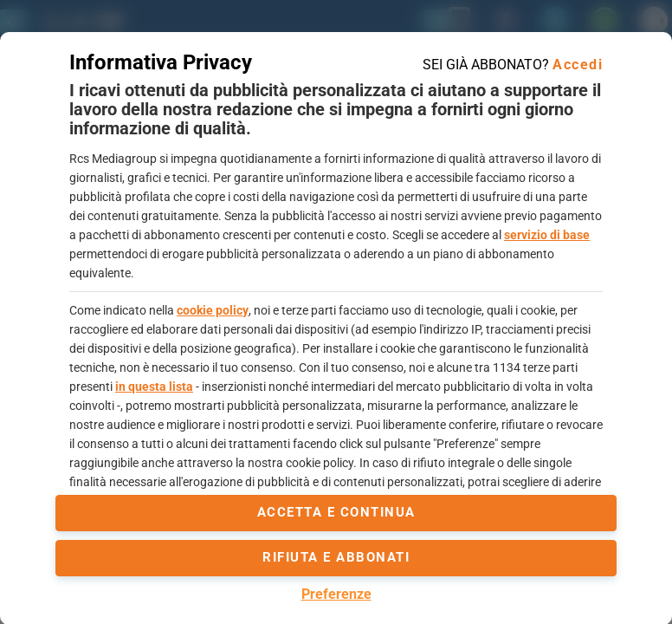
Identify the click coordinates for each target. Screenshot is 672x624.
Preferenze (336, 594)
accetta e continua (336, 512)
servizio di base (547, 235)
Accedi (578, 65)
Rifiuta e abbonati (336, 557)
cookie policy (213, 310)
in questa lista (154, 387)
